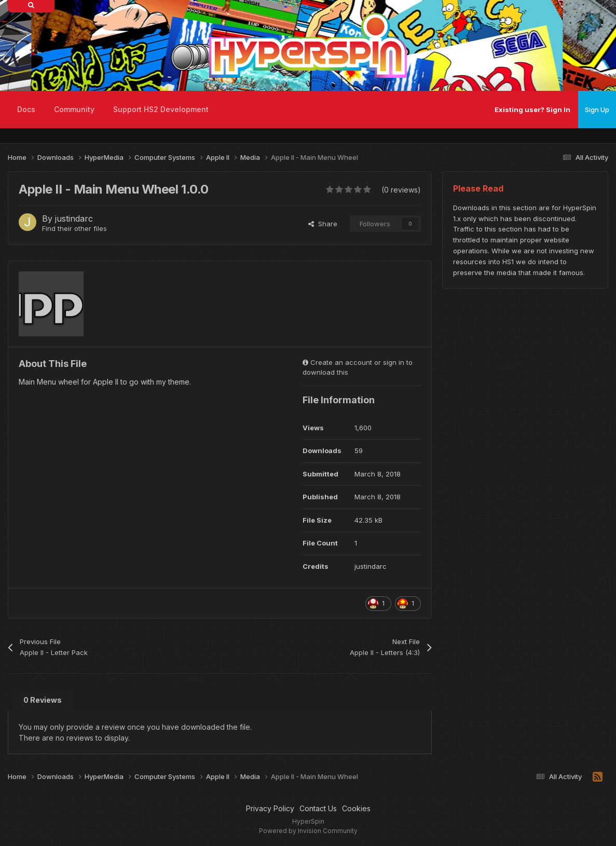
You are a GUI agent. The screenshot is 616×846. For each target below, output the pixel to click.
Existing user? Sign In (532, 110)
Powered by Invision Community (308, 831)
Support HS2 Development (161, 109)
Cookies (356, 808)
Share (323, 224)
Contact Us (318, 808)
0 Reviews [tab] (43, 700)
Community (74, 109)
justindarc (74, 219)
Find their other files (74, 228)
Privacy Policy (270, 808)
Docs (26, 109)
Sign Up (597, 110)
